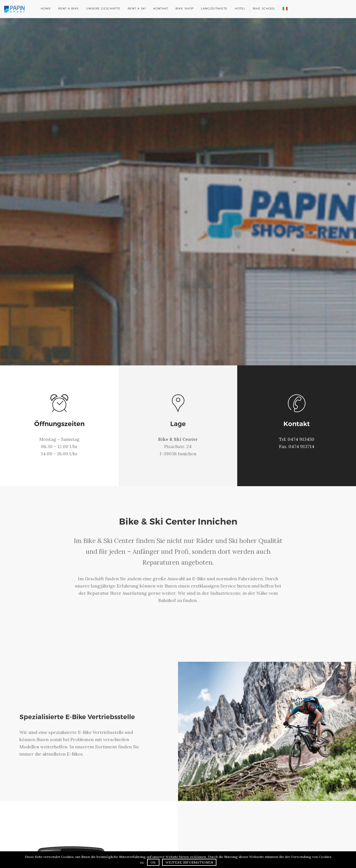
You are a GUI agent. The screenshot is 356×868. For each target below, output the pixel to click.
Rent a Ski (137, 8)
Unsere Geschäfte (103, 8)
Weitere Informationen (189, 862)
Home (46, 8)
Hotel (240, 8)
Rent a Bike (69, 8)
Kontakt (161, 8)
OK (153, 862)
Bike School (264, 8)
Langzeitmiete (214, 8)
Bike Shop (185, 8)
